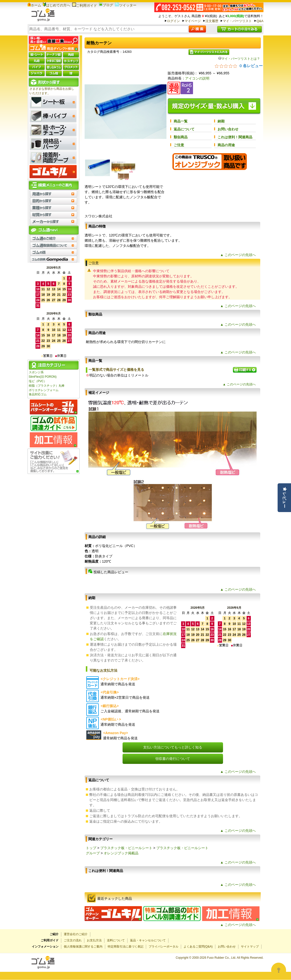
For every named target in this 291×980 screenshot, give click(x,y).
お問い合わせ (228, 129)
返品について (184, 129)
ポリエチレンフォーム (44, 390)
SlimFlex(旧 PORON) (43, 377)
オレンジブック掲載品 (121, 853)
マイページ (193, 21)
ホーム (34, 5)
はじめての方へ (57, 5)
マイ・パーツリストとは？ (239, 59)
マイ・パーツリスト (237, 21)
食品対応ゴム (38, 394)
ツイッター (126, 5)
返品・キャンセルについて (148, 940)
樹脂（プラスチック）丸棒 (47, 386)
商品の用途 (226, 145)
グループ (93, 853)
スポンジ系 (36, 372)
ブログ (106, 5)
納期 (221, 121)
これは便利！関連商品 (235, 137)
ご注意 (179, 145)
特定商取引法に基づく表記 (126, 947)
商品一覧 (181, 121)
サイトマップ (250, 947)
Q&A (260, 21)
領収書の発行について (173, 759)
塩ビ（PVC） (38, 381)
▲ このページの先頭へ (238, 255)
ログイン (173, 21)
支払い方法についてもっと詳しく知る (173, 747)
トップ (91, 848)
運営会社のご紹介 (76, 934)
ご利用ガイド (84, 5)
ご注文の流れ (73, 940)
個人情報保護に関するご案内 (83, 947)
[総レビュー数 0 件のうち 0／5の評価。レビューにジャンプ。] (239, 66)
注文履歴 (212, 21)
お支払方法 (94, 940)
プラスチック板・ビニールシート (126, 848)
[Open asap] (279, 970)
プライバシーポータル (163, 947)
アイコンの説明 (197, 78)
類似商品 (181, 137)
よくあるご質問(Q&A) (198, 947)
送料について (116, 940)
